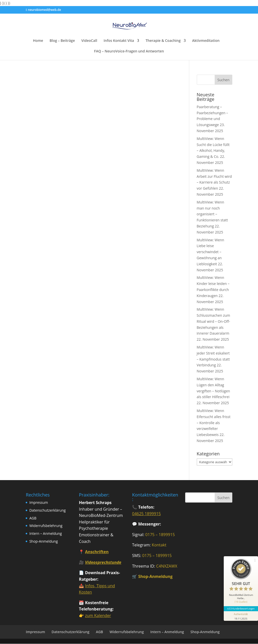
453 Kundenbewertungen (241, 608)
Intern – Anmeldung (45, 533)
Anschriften (97, 552)
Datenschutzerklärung (47, 510)
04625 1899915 (146, 514)
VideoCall (89, 41)
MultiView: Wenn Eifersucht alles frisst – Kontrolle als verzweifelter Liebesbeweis (214, 423)
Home (38, 41)
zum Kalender (98, 616)
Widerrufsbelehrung (46, 526)
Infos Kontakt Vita (119, 41)
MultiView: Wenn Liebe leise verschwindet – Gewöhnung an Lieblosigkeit (211, 252)
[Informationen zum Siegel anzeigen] (241, 616)
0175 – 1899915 (160, 535)
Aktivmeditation (206, 41)
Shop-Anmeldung (43, 541)
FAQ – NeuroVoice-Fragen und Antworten (129, 51)
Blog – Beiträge (62, 41)
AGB (33, 518)
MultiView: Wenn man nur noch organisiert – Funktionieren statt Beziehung (212, 214)
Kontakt (159, 545)
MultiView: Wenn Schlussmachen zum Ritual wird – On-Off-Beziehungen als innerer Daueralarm (214, 321)
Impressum (39, 502)
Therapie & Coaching (163, 41)
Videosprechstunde (103, 562)
